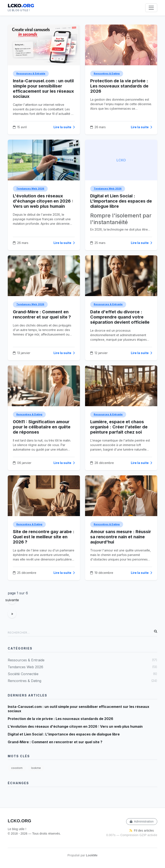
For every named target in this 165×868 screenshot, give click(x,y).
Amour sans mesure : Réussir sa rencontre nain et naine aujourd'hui (121, 537)
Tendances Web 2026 (30, 189)
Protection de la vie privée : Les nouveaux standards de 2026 (119, 86)
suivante (12, 600)
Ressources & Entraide (31, 73)
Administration (142, 821)
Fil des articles (142, 831)
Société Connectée (82, 674)
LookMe (92, 855)
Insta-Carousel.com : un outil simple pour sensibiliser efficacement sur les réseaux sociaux (43, 89)
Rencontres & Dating (107, 73)
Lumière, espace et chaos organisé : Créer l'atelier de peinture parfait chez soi (119, 427)
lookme (36, 768)
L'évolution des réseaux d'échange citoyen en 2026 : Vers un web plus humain (43, 201)
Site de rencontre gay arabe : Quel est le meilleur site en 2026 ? (44, 537)
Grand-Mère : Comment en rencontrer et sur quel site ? (42, 314)
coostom (17, 768)
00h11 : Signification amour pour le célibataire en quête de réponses (42, 427)
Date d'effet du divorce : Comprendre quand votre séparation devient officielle (120, 317)
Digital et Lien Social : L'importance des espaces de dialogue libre (121, 201)
